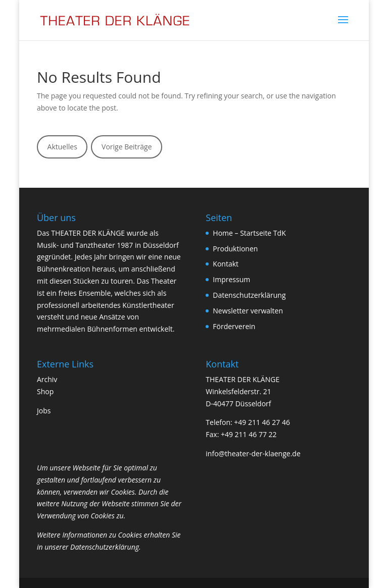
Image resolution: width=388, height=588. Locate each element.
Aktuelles (62, 147)
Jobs (44, 411)
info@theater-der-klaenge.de (253, 453)
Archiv (47, 379)
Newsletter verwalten (248, 311)
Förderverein (234, 326)
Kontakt (226, 264)
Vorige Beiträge (127, 147)
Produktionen (235, 249)
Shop (45, 391)
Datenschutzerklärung (249, 295)
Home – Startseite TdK (249, 233)
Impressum (231, 279)
